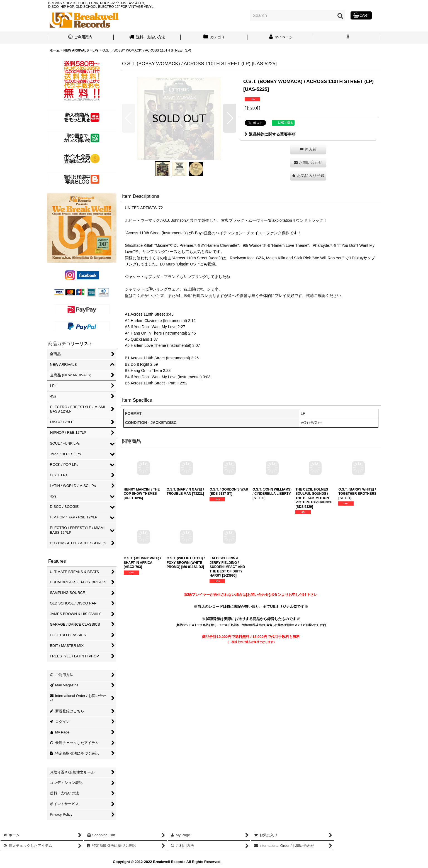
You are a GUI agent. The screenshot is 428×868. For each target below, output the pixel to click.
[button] (348, 38)
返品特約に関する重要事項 (270, 134)
